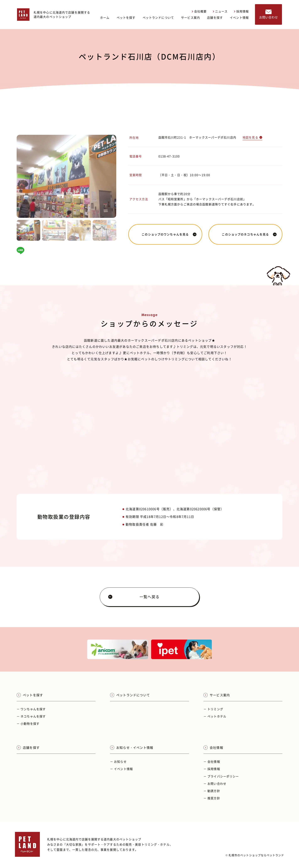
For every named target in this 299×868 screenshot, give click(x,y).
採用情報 (241, 11)
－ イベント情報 (121, 769)
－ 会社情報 (212, 761)
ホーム (105, 17)
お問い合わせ (268, 14)
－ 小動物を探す (28, 723)
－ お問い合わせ (215, 783)
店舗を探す (215, 17)
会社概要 (199, 11)
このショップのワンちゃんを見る (169, 234)
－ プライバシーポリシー (221, 776)
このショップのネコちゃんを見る (249, 234)
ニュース (220, 11)
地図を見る (252, 137)
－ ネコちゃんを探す (31, 716)
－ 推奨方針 (212, 798)
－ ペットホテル (215, 716)
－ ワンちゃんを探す (31, 709)
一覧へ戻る (134, 597)
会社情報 (213, 748)
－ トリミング (213, 709)
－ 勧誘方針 (212, 791)
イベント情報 (239, 17)
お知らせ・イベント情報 (132, 748)
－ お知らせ (118, 761)
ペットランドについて (158, 17)
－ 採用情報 (212, 769)
